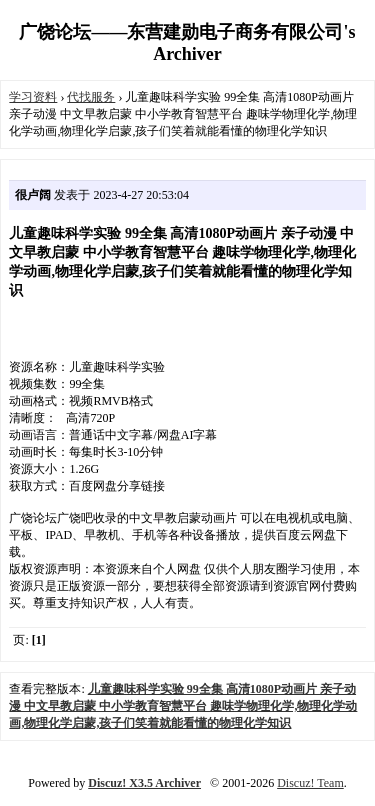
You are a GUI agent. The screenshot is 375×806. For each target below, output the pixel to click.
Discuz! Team (310, 783)
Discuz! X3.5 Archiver (144, 783)
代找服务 (91, 97)
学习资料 (33, 97)
